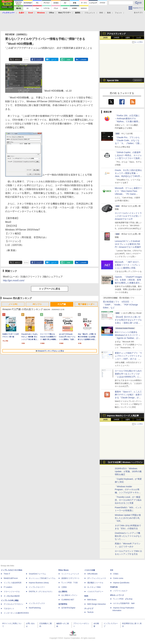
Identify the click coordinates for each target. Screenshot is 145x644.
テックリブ (89, 609)
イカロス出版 (90, 570)
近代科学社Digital (68, 608)
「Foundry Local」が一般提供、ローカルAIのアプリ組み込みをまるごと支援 (128, 500)
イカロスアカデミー (95, 592)
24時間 (116, 38)
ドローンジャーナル (12, 592)
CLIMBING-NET (68, 600)
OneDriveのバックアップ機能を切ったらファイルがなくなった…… (128, 536)
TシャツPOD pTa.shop (123, 599)
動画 (109, 13)
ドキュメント (90, 13)
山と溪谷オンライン (69, 595)
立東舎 (64, 587)
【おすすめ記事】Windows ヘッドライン (125, 462)
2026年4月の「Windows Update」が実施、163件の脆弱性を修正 (128, 471)
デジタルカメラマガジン (13, 604)
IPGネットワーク (117, 595)
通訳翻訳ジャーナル (95, 583)
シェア (39, 60)
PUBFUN (114, 587)
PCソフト (37, 304)
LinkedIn (83, 60)
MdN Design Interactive (97, 604)
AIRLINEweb (92, 574)
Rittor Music (64, 570)
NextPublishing (35, 608)
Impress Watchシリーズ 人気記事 (123, 416)
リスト (26, 60)
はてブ (54, 60)
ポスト (18, 60)
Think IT (7, 574)
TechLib (90, 612)
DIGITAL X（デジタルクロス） (41, 592)
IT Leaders (8, 587)
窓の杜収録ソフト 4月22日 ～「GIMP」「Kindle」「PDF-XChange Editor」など (120, 305)
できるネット (9, 609)
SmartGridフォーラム (37, 574)
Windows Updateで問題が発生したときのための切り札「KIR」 (128, 518)
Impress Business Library (39, 583)
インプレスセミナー (37, 587)
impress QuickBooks (121, 583)
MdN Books (92, 600)
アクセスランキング (116, 34)
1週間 (128, 38)
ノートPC (13, 304)
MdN (86, 596)
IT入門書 (62, 304)
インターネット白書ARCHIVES (16, 613)
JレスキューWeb (94, 587)
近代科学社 (63, 604)
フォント (118, 13)
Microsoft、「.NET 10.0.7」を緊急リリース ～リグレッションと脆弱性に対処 (128, 265)
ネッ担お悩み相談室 (12, 596)
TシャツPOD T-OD (70, 583)
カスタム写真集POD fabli (124, 603)
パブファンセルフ (120, 591)
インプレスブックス (37, 603)
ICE (112, 570)
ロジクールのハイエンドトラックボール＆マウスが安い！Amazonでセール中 (128, 216)
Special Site (113, 80)
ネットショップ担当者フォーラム (42, 578)
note (69, 60)
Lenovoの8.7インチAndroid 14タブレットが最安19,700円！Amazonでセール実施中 (128, 244)
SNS (101, 13)
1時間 (105, 38)
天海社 (116, 574)
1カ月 (139, 38)
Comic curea (118, 578)
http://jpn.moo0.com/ (14, 280)
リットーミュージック (70, 574)
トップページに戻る (50, 289)
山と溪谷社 (63, 592)
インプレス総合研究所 (13, 583)
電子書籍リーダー (86, 304)
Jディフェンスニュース (97, 578)
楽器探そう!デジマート (71, 578)
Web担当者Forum (11, 578)
